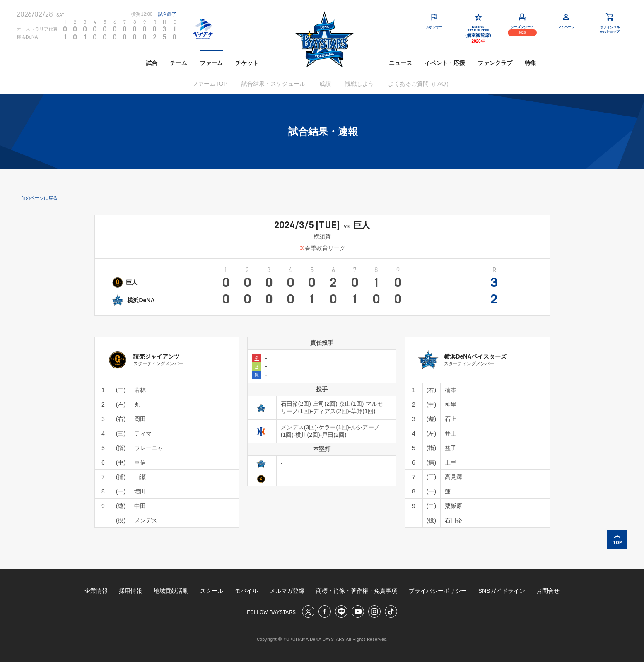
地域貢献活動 (171, 591)
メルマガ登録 (287, 591)
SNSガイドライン (502, 591)
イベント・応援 (445, 63)
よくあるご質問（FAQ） (420, 84)
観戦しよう (359, 84)
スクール (212, 591)
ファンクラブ (495, 63)
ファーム (211, 63)
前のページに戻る (39, 198)
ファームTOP (210, 84)
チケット (247, 63)
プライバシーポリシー (438, 591)
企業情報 (96, 591)
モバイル (246, 591)
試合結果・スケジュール (273, 84)
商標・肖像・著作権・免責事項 (357, 591)
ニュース (400, 63)
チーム (178, 63)
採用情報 (130, 591)
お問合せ (548, 591)
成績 (325, 84)
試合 (152, 63)
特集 (531, 63)
